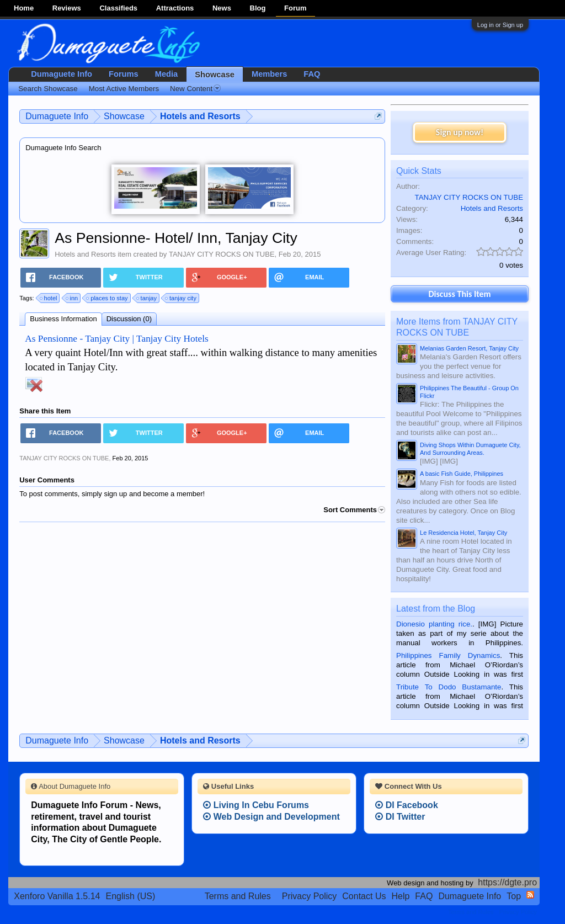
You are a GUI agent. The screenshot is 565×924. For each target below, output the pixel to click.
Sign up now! (460, 132)
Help (400, 896)
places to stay (107, 298)
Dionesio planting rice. (434, 624)
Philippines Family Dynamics (448, 655)
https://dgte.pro (507, 882)
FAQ (312, 74)
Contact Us (364, 896)
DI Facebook (407, 805)
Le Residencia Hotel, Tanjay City (463, 533)
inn (73, 298)
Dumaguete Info (62, 74)
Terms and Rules (238, 896)
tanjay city (181, 298)
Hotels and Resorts (85, 254)
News (222, 8)
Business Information (63, 319)
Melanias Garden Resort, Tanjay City (469, 348)
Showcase (215, 75)
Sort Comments (354, 510)
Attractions (175, 8)
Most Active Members (124, 89)
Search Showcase (48, 89)
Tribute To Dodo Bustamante (449, 687)
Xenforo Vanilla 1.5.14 (57, 896)
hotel (49, 298)
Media (167, 74)
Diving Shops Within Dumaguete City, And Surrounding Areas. (470, 449)
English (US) (131, 896)
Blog (258, 8)
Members (269, 74)
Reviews (67, 8)
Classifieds (118, 8)
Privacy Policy (310, 896)
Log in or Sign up (500, 25)
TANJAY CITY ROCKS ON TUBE (222, 254)
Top (514, 896)
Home (24, 8)
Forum (295, 8)
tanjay (147, 298)
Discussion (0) (129, 319)
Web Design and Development (271, 817)
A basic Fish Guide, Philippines (462, 474)
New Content (195, 89)
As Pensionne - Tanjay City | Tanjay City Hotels (117, 339)
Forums (124, 74)
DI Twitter (400, 817)
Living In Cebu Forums (256, 805)
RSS (530, 895)
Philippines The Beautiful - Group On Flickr (469, 392)
